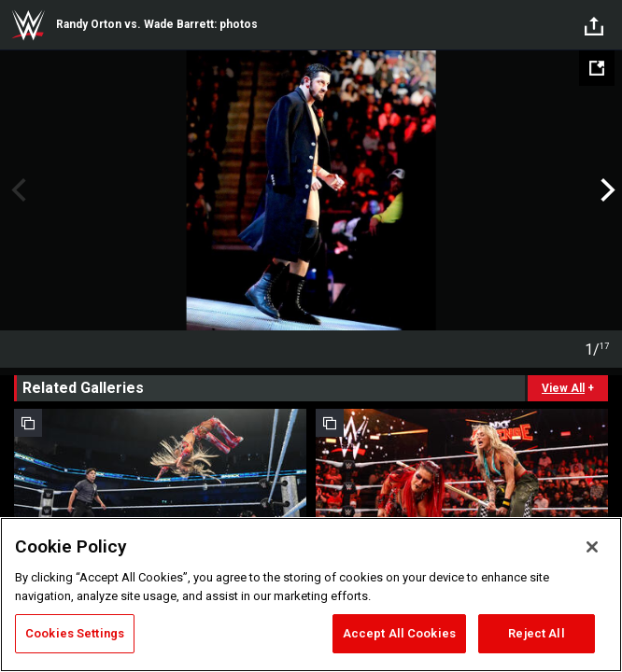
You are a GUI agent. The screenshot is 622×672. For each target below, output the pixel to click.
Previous (16, 190)
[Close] (592, 547)
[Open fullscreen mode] (597, 68)
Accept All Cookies (399, 633)
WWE (28, 25)
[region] (311, 595)
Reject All (536, 633)
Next (606, 190)
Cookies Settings (75, 633)
